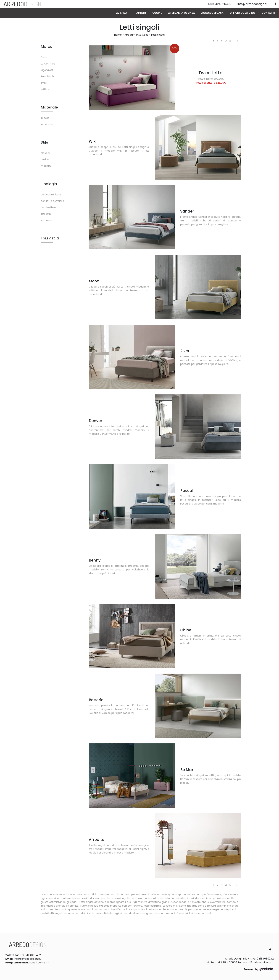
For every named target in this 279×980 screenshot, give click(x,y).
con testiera (48, 207)
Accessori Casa (212, 13)
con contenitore (51, 195)
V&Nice (45, 89)
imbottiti (46, 214)
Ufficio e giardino (243, 13)
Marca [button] (47, 46)
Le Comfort (48, 64)
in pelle (45, 118)
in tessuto (47, 124)
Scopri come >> (39, 963)
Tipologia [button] (49, 184)
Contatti (268, 13)
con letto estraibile (52, 201)
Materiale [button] (49, 107)
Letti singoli (158, 35)
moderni (46, 166)
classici (45, 153)
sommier (46, 220)
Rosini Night (48, 76)
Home (118, 35)
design (45, 159)
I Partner (140, 13)
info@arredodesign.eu (28, 959)
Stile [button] (44, 142)
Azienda (122, 13)
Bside (44, 57)
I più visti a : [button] (51, 238)
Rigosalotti (47, 70)
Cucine (157, 13)
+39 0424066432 (30, 955)
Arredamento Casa (181, 13)
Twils (44, 83)
